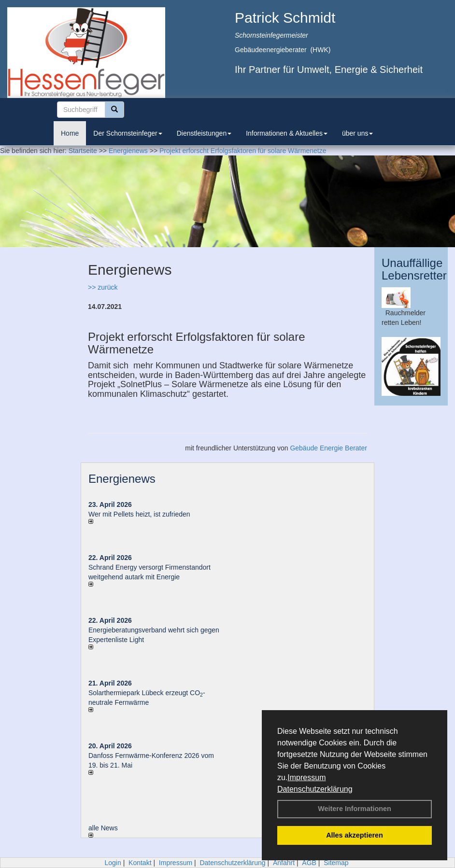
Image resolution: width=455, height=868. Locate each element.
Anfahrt (284, 863)
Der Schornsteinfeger (128, 133)
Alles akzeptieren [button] (355, 835)
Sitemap (336, 863)
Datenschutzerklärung (315, 789)
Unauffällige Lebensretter (414, 269)
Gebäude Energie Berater (328, 448)
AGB (309, 863)
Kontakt (140, 863)
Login (113, 863)
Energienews (122, 479)
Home (70, 133)
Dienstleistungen (204, 133)
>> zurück (103, 287)
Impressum (306, 777)
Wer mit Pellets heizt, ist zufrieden (139, 514)
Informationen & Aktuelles (287, 133)
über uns (357, 133)
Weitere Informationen (355, 809)
